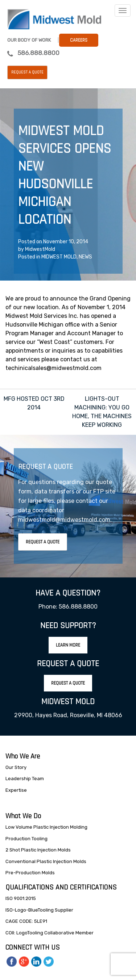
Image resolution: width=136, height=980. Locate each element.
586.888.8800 (38, 53)
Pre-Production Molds (30, 873)
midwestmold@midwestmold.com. (65, 520)
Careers (79, 40)
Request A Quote (43, 542)
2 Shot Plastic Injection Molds (38, 850)
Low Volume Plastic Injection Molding (46, 827)
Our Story (16, 767)
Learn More (68, 645)
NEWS (85, 257)
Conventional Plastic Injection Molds (46, 861)
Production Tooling (26, 839)
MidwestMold (40, 249)
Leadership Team (25, 779)
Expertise (16, 790)
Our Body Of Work (29, 40)
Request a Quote (27, 72)
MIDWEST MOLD (59, 257)
